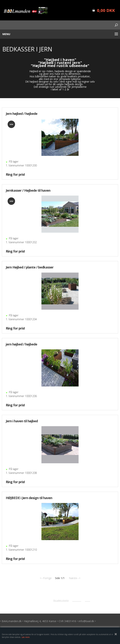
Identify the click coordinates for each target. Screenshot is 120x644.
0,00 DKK (106, 10)
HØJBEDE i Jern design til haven (29, 498)
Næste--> (75, 578)
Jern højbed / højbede (22, 114)
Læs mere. (26, 637)
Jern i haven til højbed (22, 421)
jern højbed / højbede (21, 344)
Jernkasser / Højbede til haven (28, 190)
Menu (6, 34)
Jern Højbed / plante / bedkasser (30, 267)
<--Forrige (46, 578)
